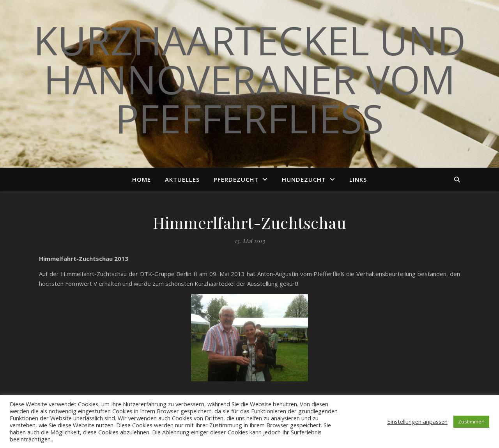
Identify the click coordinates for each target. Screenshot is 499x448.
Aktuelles (182, 179)
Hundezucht (304, 179)
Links (358, 179)
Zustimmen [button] (471, 421)
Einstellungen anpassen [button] (417, 421)
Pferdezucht (236, 179)
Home (142, 179)
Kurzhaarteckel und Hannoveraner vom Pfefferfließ (250, 79)
